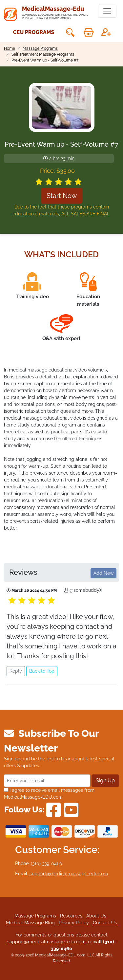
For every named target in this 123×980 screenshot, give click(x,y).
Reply (16, 671)
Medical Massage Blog (30, 923)
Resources (71, 916)
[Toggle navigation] (107, 11)
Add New (103, 573)
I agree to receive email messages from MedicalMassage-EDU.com (49, 794)
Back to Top (42, 671)
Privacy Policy (74, 923)
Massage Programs (35, 916)
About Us (96, 916)
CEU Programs (34, 32)
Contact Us (105, 923)
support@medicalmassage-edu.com (69, 874)
